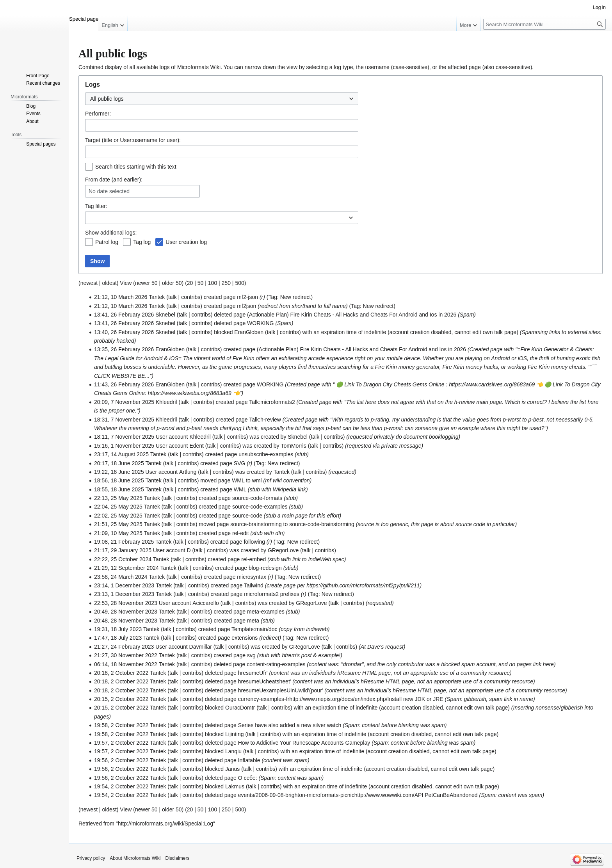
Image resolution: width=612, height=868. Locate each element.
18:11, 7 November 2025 (124, 437)
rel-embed (254, 559)
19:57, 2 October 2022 (121, 743)
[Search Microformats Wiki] (544, 24)
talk (173, 297)
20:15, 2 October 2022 (121, 699)
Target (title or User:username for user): (133, 140)
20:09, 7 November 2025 (124, 402)
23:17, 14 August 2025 (121, 454)
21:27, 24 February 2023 (124, 647)
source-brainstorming (256, 524)
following (254, 542)
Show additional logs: (111, 233)
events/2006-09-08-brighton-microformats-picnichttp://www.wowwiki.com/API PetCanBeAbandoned (358, 795)
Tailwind (254, 585)
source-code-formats (257, 498)
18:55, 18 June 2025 (119, 489)
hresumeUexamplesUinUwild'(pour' (281, 690)
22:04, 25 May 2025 (118, 507)
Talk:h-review (265, 420)
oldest (109, 283)
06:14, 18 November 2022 (126, 664)
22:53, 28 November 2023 (126, 603)
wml (257, 480)
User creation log (186, 242)
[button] (351, 218)
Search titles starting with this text (136, 167)
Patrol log (107, 242)
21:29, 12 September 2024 (126, 568)
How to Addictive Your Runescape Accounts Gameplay (304, 743)
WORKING (260, 323)
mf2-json (247, 297)
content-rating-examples (276, 664)
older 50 (172, 283)
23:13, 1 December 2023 (124, 594)
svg (251, 655)
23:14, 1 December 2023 (124, 585)
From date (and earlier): (114, 180)
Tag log (142, 242)
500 (239, 283)
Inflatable (249, 760)
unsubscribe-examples (266, 454)
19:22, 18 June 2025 (119, 472)
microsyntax (252, 577)
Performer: (98, 114)
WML (238, 480)
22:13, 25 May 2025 (118, 498)
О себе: (248, 778)
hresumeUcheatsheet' (265, 681)
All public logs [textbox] (107, 99)
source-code (247, 516)
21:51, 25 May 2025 (118, 524)
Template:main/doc (254, 629)
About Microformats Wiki (135, 858)
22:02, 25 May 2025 (118, 516)
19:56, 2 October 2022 (121, 760)
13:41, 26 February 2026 (124, 315)
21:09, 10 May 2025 (118, 533)
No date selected (109, 191)
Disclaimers (177, 858)
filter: (96, 206)
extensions (245, 638)
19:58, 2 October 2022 (121, 725)
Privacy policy (91, 858)
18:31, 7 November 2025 (124, 420)
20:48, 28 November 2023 (126, 621)
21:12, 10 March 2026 (121, 297)
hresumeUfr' (253, 673)
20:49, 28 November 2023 (126, 612)
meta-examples (266, 612)
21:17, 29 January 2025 (123, 550)
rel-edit (241, 533)
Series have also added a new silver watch (290, 725)
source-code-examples (260, 507)
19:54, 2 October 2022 (121, 786)
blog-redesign (265, 568)
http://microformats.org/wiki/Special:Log (165, 824)
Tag (90, 206)
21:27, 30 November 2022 (126, 655)
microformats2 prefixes (272, 594)
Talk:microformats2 (272, 402)
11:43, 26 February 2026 (124, 384)
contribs (191, 297)
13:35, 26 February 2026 (124, 349)
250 (226, 283)
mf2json (246, 306)
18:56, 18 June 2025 (119, 480)
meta (253, 621)
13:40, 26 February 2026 (124, 332)
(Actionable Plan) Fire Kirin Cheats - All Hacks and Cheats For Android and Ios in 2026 (352, 315)
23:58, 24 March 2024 (121, 577)
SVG (240, 463)
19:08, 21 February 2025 (124, 542)
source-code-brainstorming (322, 524)
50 (201, 283)
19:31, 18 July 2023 (118, 629)
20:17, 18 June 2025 (119, 463)
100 (213, 283)
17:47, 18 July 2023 (118, 638)
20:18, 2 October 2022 (121, 673)
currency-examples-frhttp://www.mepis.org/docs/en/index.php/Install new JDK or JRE (341, 699)
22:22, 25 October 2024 (123, 559)
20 (190, 283)
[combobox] (222, 99)
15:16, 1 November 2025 (124, 446)
